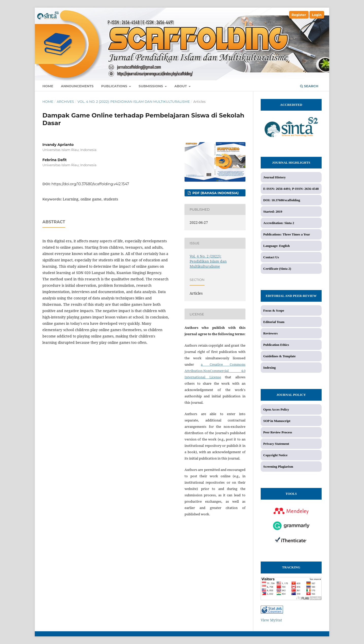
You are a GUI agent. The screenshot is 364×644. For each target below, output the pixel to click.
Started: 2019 (273, 211)
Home (48, 86)
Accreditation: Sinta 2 (279, 223)
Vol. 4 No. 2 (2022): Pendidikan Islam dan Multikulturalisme (134, 101)
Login (317, 15)
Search (309, 86)
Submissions (151, 86)
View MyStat (271, 620)
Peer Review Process (278, 432)
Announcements (77, 86)
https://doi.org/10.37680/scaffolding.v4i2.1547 (90, 184)
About (181, 86)
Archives (65, 101)
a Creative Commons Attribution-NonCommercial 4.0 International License (215, 371)
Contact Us (271, 257)
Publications (115, 86)
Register (299, 15)
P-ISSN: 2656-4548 (305, 189)
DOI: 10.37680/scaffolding (282, 200)
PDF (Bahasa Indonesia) (215, 193)
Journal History (274, 177)
